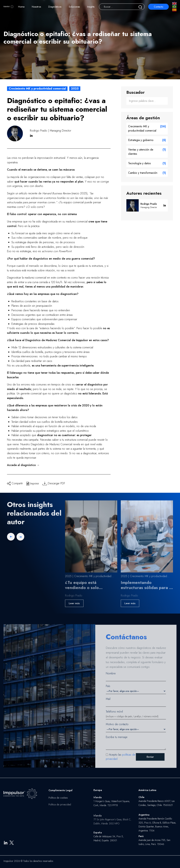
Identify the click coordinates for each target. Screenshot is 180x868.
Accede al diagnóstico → (23, 465)
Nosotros (36, 7)
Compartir (15, 483)
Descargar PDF (54, 483)
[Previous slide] (11, 540)
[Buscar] (140, 7)
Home (21, 7)
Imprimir (33, 483)
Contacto (158, 7)
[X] (12, 845)
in (31, 136)
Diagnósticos (55, 7)
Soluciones (74, 7)
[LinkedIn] (6, 845)
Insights (91, 7)
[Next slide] (20, 540)
